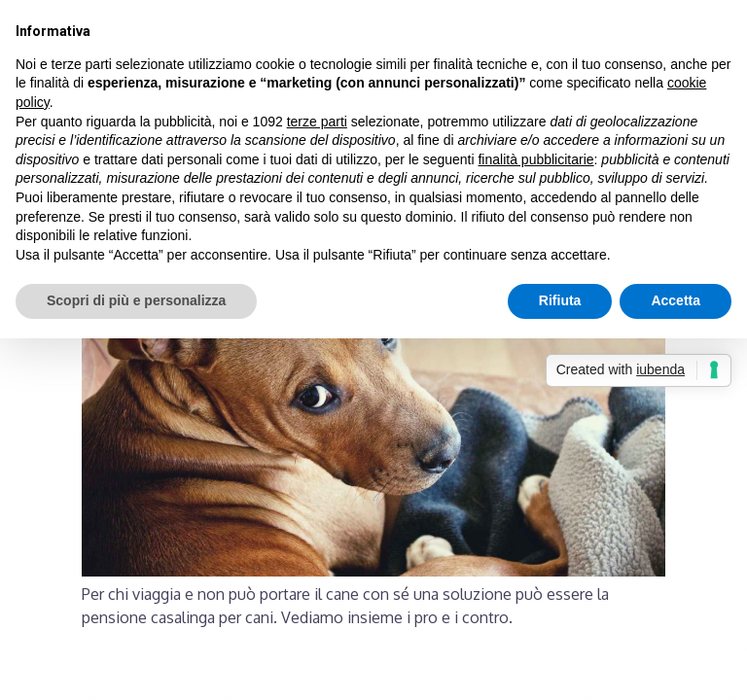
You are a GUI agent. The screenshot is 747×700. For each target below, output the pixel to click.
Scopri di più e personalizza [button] (136, 300)
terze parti (317, 122)
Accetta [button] (676, 300)
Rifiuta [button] (560, 300)
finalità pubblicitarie (535, 159)
